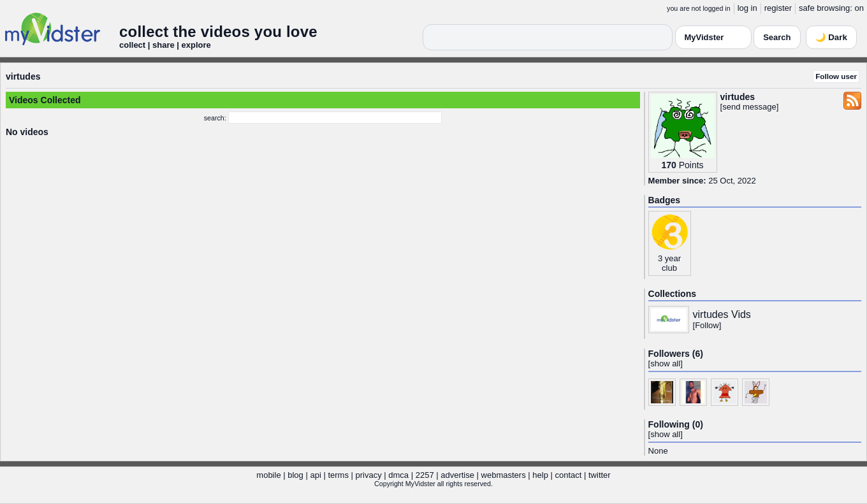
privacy (369, 475)
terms (338, 475)
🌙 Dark (831, 37)
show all (665, 364)
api (315, 475)
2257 (425, 475)
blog (295, 475)
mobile (268, 475)
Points (691, 165)
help (540, 475)
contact (568, 475)
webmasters (504, 475)
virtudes (23, 76)
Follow (707, 325)
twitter (600, 475)
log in (747, 8)
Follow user (836, 76)
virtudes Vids (722, 314)
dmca (398, 475)
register (778, 8)
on (859, 8)
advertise (457, 475)
